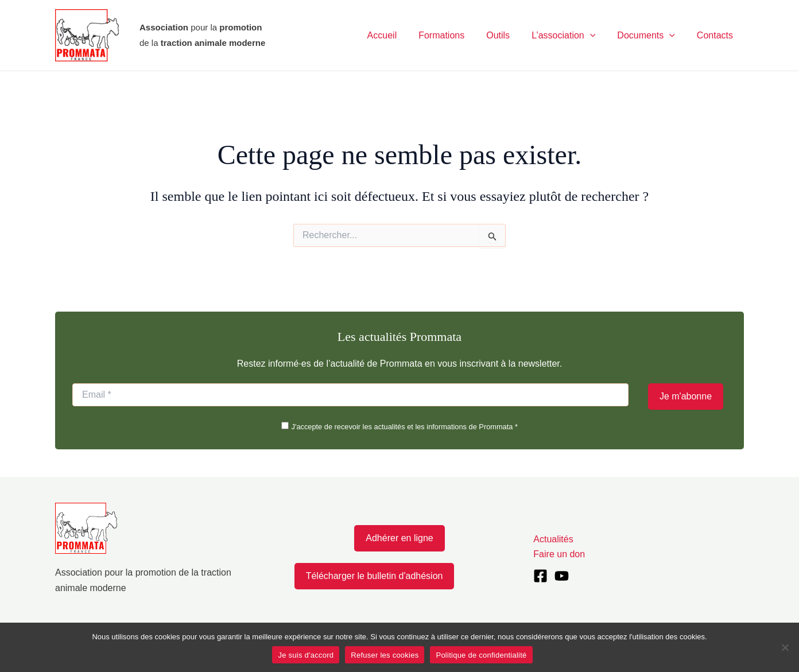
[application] (599, 36)
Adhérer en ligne (399, 538)
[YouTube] (562, 576)
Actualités (553, 539)
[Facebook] (540, 576)
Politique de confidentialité (481, 655)
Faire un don (559, 554)
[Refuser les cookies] (785, 647)
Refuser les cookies (385, 655)
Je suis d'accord (306, 655)
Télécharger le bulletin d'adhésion (375, 576)
